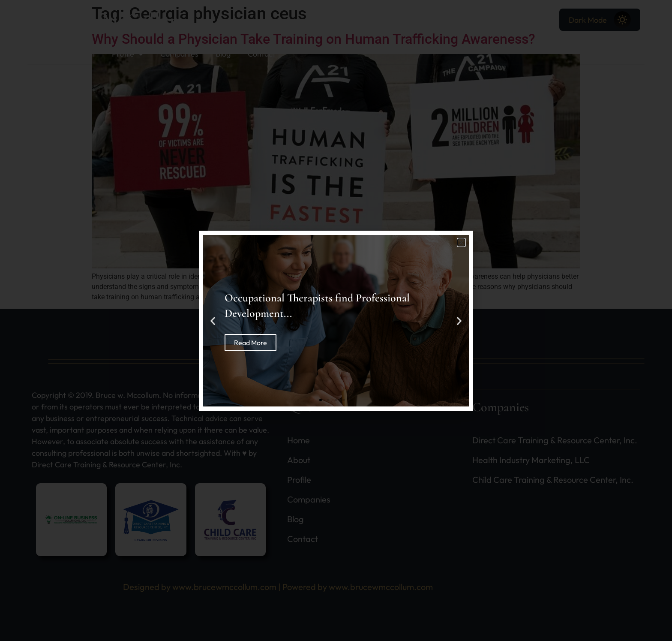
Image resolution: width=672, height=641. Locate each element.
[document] (336, 320)
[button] (461, 242)
